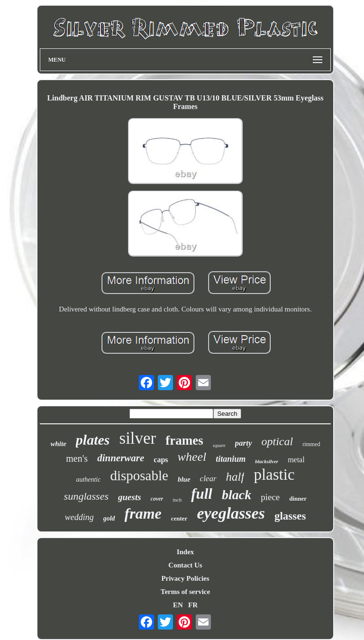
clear (208, 479)
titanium (231, 459)
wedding (79, 517)
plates (93, 440)
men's (77, 458)
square (219, 445)
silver (138, 438)
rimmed (311, 444)
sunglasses (86, 496)
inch (177, 500)
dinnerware (121, 458)
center (179, 518)
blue (184, 479)
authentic (88, 480)
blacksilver (267, 461)
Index (186, 552)
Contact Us (185, 565)
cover (157, 499)
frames (184, 440)
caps (161, 460)
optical (278, 441)
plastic (274, 475)
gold (109, 518)
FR (193, 605)
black (237, 495)
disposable (139, 475)
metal (296, 460)
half (235, 477)
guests (130, 497)
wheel (192, 457)
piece (270, 497)
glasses (290, 516)
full (202, 494)
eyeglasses (231, 513)
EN (178, 605)
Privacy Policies (185, 578)
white (59, 444)
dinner (298, 498)
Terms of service (185, 592)
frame (143, 513)
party (244, 443)
